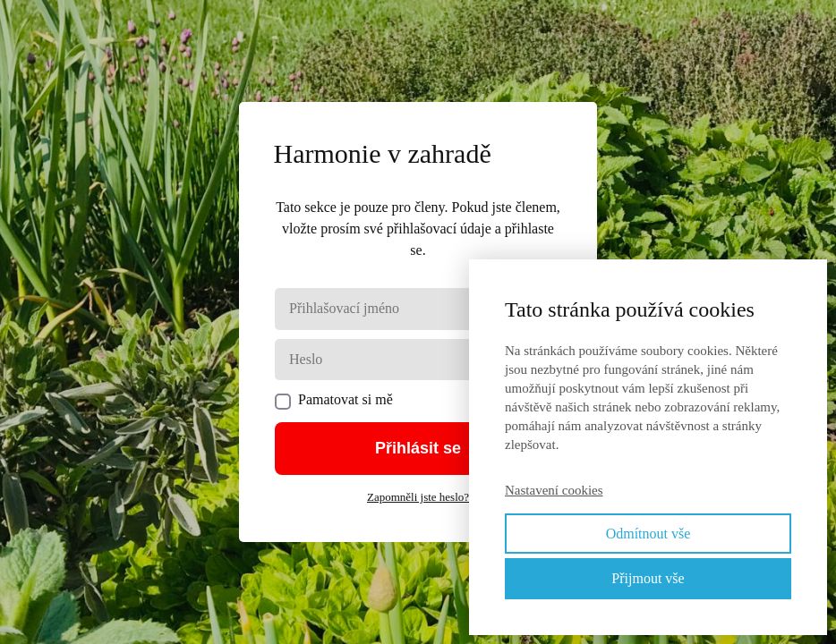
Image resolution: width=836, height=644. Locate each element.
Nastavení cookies (554, 490)
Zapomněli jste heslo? (418, 497)
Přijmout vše (648, 578)
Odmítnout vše (648, 534)
